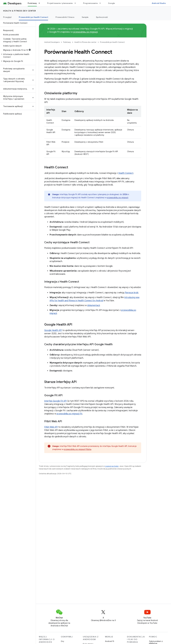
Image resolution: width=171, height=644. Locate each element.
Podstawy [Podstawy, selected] (32, 3)
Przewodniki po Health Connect (112, 42)
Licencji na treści (112, 466)
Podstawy (67, 42)
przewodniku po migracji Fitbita (78, 449)
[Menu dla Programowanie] (101, 3)
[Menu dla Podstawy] (40, 3)
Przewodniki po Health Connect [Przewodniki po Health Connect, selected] (33, 17)
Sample (85, 17)
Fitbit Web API (51, 427)
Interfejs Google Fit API (55, 401)
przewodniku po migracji (85, 32)
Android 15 (110, 641)
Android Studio (159, 3)
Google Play (114, 3)
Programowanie (90, 3)
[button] (17, 56)
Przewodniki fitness (65, 17)
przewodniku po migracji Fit (69, 414)
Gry (62, 641)
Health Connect (126, 173)
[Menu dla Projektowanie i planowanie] (76, 3)
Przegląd (7, 17)
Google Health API (53, 330)
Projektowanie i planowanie (60, 3)
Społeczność (102, 17)
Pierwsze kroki (131, 293)
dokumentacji (94, 305)
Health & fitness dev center (20, 11)
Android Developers (52, 42)
